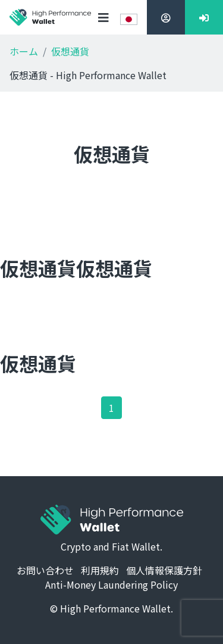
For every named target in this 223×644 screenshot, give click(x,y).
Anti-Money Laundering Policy (111, 584)
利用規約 (100, 570)
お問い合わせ (45, 570)
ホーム (24, 51)
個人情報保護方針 (164, 570)
